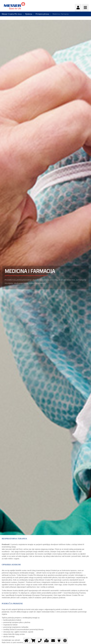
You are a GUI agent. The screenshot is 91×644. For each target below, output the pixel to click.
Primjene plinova (42, 14)
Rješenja (29, 14)
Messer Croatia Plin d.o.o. (12, 14)
